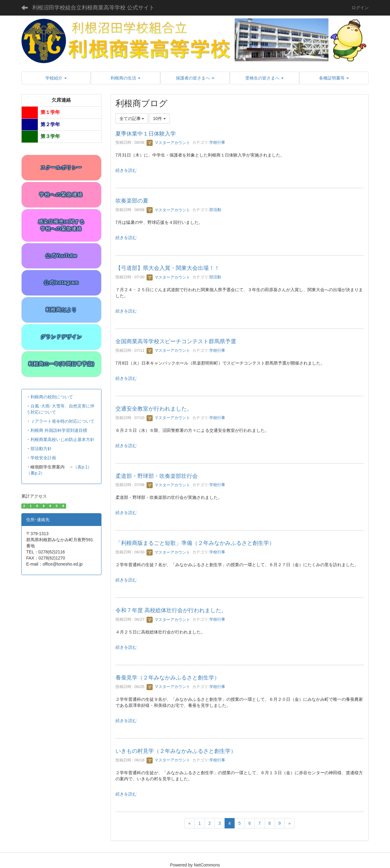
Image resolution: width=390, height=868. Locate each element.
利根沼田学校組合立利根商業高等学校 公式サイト (93, 8)
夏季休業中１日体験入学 (146, 134)
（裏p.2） (35, 473)
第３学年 (50, 136)
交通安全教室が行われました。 (154, 409)
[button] (56, 78)
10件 (159, 118)
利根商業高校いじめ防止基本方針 (62, 439)
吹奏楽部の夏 (132, 201)
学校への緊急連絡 (61, 194)
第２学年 (50, 124)
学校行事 (217, 143)
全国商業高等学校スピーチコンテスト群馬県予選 (176, 341)
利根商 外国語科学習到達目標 (59, 430)
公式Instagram (61, 282)
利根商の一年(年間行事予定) (61, 364)
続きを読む (126, 170)
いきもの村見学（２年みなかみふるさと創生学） (176, 751)
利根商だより (61, 310)
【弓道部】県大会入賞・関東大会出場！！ (168, 268)
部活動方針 (41, 449)
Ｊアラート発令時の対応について (62, 421)
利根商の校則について (52, 397)
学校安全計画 (43, 458)
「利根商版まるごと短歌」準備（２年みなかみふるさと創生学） (195, 543)
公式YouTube (61, 256)
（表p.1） (82, 467)
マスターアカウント (168, 143)
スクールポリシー (61, 167)
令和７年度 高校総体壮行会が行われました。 (171, 610)
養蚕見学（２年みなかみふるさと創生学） (168, 678)
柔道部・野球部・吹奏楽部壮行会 (157, 476)
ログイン (360, 8)
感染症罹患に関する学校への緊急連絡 (61, 225)
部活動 (215, 210)
